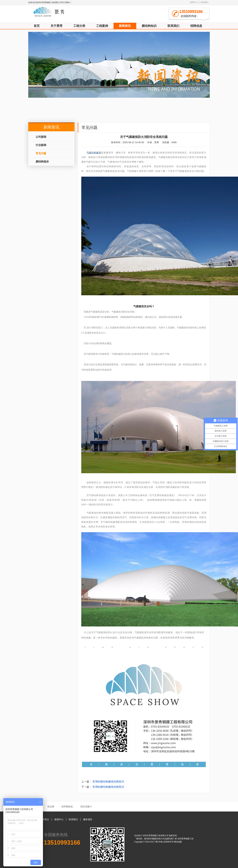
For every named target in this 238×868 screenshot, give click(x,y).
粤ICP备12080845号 (165, 842)
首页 (37, 26)
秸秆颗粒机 (67, 807)
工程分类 (79, 26)
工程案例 (102, 26)
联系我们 (205, 2)
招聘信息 (196, 26)
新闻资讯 (125, 26)
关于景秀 (56, 26)
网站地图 (178, 842)
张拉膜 (51, 807)
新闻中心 (194, 2)
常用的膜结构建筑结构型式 (108, 782)
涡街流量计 (86, 807)
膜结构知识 (149, 26)
